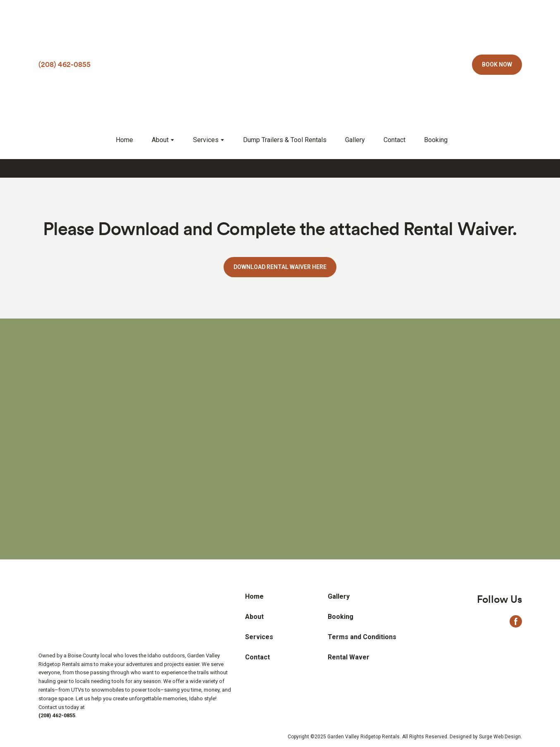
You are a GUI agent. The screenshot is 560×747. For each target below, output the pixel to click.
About (160, 140)
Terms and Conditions (362, 637)
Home (124, 140)
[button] (497, 65)
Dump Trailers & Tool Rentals (285, 140)
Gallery (355, 140)
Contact (394, 140)
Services (206, 140)
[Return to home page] (280, 65)
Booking (436, 140)
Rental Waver (349, 657)
